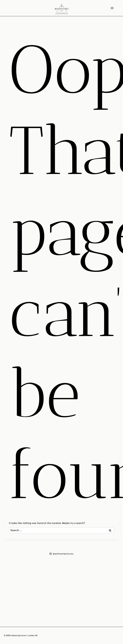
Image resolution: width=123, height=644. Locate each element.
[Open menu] (112, 8)
